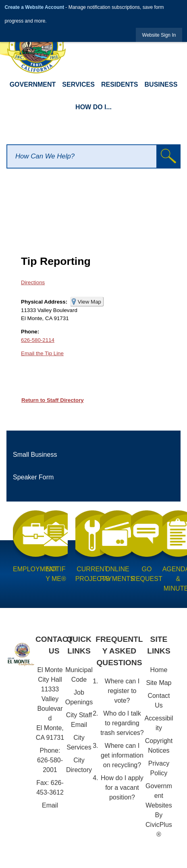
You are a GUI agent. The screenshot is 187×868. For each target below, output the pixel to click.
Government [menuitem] (33, 84)
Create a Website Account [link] (34, 7)
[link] (159, 35)
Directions (33, 282)
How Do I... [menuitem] (93, 107)
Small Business (35, 455)
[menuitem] (93, 455)
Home (159, 670)
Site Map (159, 683)
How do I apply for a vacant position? (122, 788)
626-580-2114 (38, 340)
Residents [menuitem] (120, 84)
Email (50, 805)
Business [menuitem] (161, 84)
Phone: (30, 332)
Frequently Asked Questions (119, 651)
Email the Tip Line (42, 353)
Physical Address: (44, 302)
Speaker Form (33, 477)
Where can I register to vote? (122, 691)
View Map (89, 302)
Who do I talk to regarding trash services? (122, 723)
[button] (168, 156)
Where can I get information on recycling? (122, 755)
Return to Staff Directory (53, 400)
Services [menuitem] (78, 84)
